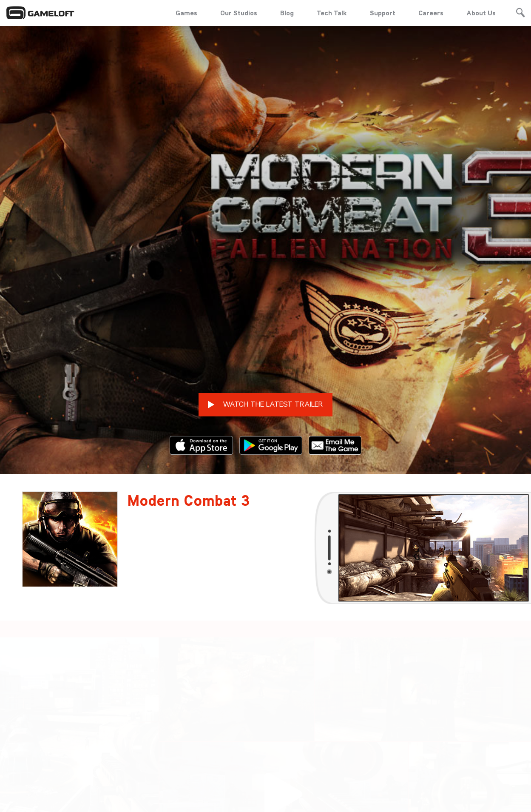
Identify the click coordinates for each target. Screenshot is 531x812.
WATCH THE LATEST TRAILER (265, 355)
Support (383, 13)
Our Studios (239, 13)
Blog (287, 13)
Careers (431, 13)
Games (186, 13)
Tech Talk (332, 13)
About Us (481, 13)
